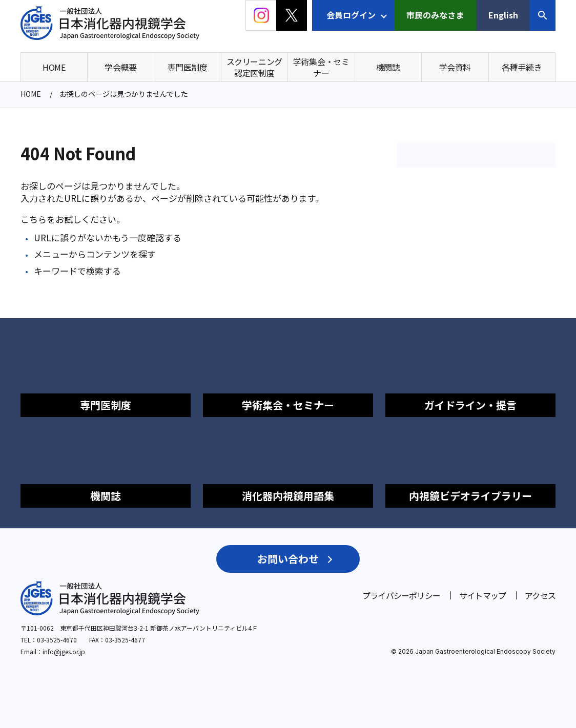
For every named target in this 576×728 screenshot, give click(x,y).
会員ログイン (351, 15)
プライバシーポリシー (401, 595)
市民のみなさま (435, 15)
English (503, 15)
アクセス (540, 595)
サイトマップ (482, 595)
